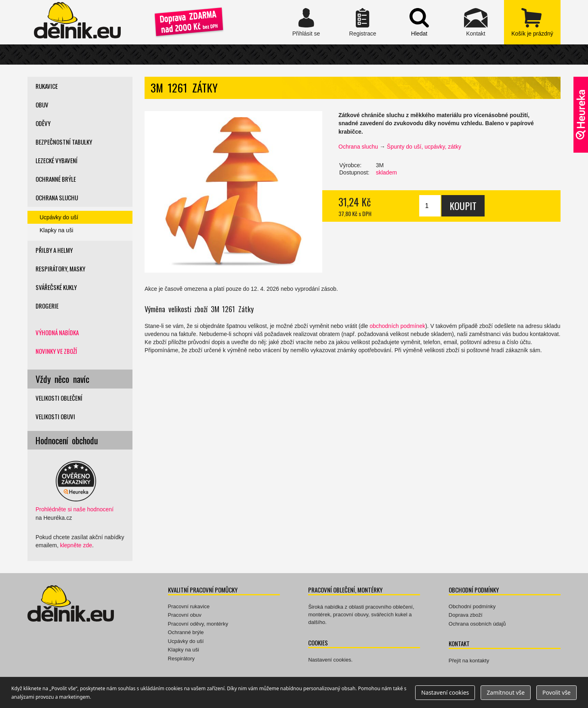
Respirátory (181, 659)
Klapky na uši (56, 230)
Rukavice (47, 86)
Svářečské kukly (56, 287)
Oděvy (43, 123)
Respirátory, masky (60, 269)
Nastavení (445, 692)
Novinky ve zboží (56, 351)
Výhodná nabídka (57, 332)
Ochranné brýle (56, 179)
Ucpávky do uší (59, 217)
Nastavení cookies (330, 660)
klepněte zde (76, 545)
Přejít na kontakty (469, 661)
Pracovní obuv (185, 615)
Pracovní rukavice (189, 606)
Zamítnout (506, 692)
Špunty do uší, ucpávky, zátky (424, 147)
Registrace (363, 22)
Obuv (42, 105)
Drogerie (47, 306)
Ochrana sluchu (358, 147)
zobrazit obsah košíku (532, 22)
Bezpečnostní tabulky (64, 142)
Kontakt (476, 22)
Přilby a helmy (54, 250)
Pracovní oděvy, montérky (198, 624)
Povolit (556, 692)
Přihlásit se (306, 22)
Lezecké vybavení (57, 160)
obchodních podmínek (397, 326)
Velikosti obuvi (55, 416)
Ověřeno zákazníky (581, 115)
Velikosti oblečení (59, 398)
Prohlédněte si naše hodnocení (75, 509)
